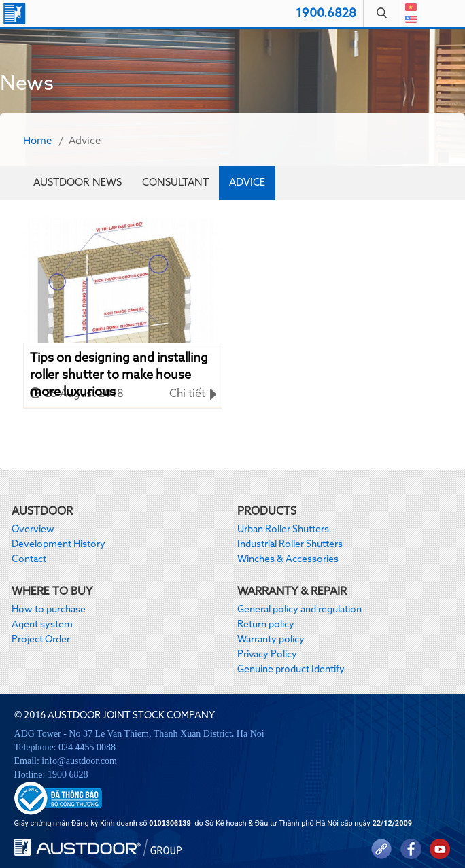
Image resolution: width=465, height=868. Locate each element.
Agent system (42, 625)
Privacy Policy (267, 655)
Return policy (266, 625)
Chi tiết (187, 394)
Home (37, 141)
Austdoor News (77, 183)
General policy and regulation (299, 610)
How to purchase (49, 610)
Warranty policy (271, 640)
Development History (58, 544)
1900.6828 (326, 14)
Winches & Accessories (288, 559)
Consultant (175, 183)
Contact (29, 559)
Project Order (41, 640)
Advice (247, 183)
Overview (33, 530)
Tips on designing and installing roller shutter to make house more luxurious (119, 368)
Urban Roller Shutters (283, 530)
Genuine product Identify (291, 670)
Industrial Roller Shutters (290, 544)
